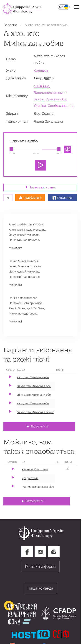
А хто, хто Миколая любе (33, 377)
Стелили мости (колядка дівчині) (37, 487)
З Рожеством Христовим (32, 469)
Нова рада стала (27, 478)
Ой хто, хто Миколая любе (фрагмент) (41, 412)
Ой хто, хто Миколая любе (33, 386)
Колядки (41, 70)
